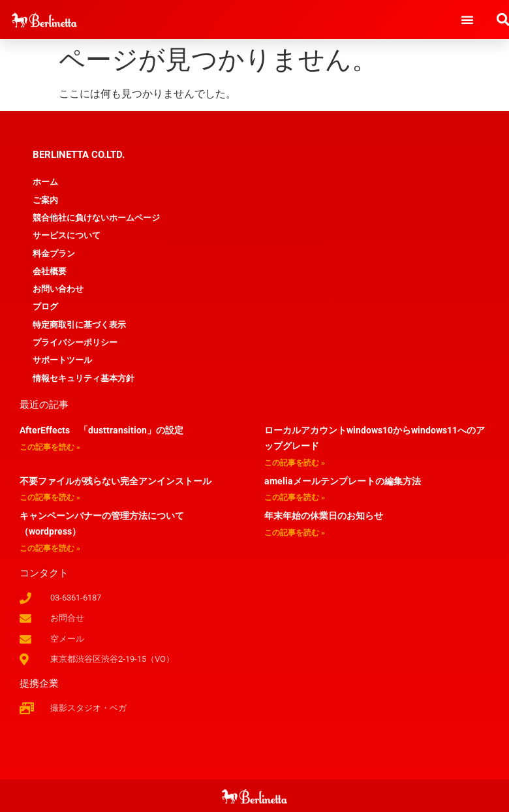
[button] (467, 20)
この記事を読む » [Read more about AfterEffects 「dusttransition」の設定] (50, 447)
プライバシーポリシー (75, 342)
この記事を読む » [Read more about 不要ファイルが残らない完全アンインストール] (50, 497)
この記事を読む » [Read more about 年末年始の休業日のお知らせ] (295, 533)
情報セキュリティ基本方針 (84, 378)
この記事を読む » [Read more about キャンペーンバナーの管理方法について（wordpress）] (50, 548)
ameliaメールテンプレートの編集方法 (343, 481)
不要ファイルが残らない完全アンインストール (116, 481)
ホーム (45, 182)
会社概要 (50, 271)
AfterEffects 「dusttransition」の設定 (101, 430)
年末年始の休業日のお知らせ (324, 516)
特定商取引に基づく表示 (79, 325)
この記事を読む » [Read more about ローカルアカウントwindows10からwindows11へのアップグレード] (295, 463)
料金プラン (54, 254)
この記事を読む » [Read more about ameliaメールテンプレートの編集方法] (295, 497)
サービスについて (67, 235)
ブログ (45, 306)
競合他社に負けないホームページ (96, 218)
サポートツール (62, 360)
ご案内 (45, 200)
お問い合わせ (58, 289)
